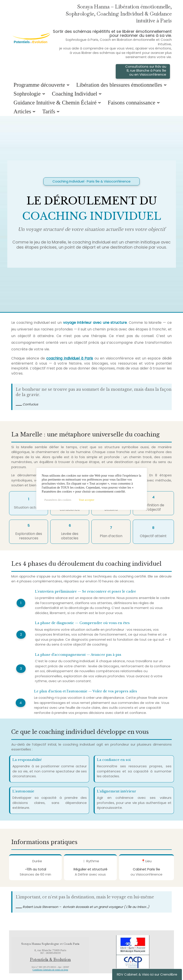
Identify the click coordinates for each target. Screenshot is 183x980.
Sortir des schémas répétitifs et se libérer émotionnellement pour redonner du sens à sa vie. (112, 44)
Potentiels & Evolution (50, 959)
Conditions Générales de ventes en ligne (50, 970)
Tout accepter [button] (87, 500)
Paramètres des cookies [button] (58, 500)
